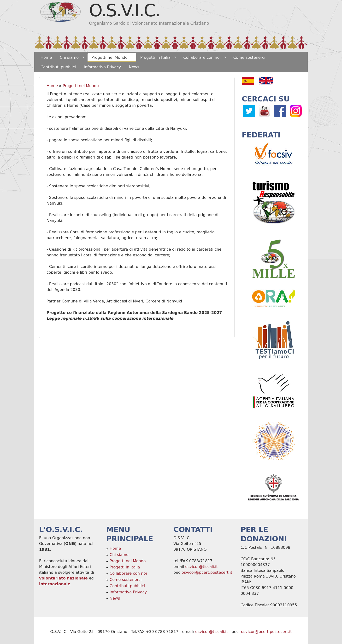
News (134, 67)
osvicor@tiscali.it (201, 567)
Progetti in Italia (156, 58)
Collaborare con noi (203, 58)
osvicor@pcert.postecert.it (207, 572)
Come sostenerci (249, 57)
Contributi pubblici (58, 67)
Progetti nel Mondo (110, 58)
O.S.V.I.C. (124, 10)
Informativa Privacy (102, 67)
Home (46, 57)
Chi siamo (70, 58)
